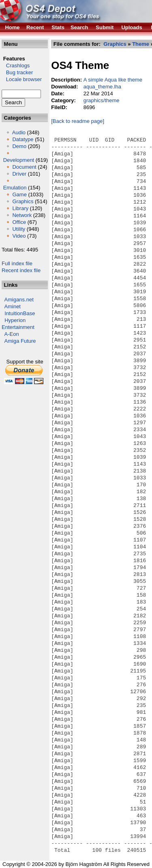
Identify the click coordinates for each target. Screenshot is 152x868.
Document (24, 167)
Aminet (13, 306)
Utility (19, 229)
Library (20, 208)
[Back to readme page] (78, 121)
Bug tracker (17, 72)
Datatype (23, 139)
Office (19, 222)
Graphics (23, 201)
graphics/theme (102, 100)
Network (22, 215)
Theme (141, 44)
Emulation (15, 188)
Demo (19, 146)
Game (19, 194)
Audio (19, 132)
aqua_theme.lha (102, 87)
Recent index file (21, 270)
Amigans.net (19, 300)
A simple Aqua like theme (113, 80)
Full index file (17, 263)
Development (19, 160)
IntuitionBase (20, 313)
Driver (19, 174)
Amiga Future (20, 341)
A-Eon (12, 334)
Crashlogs (16, 66)
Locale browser (22, 79)
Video (19, 236)
